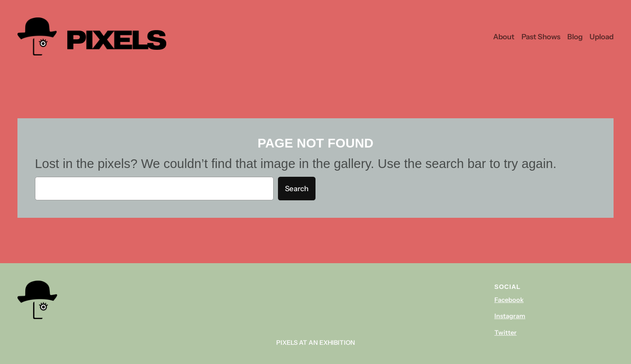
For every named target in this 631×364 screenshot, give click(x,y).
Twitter (506, 333)
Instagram (510, 316)
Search (297, 189)
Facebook (509, 300)
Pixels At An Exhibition (316, 343)
